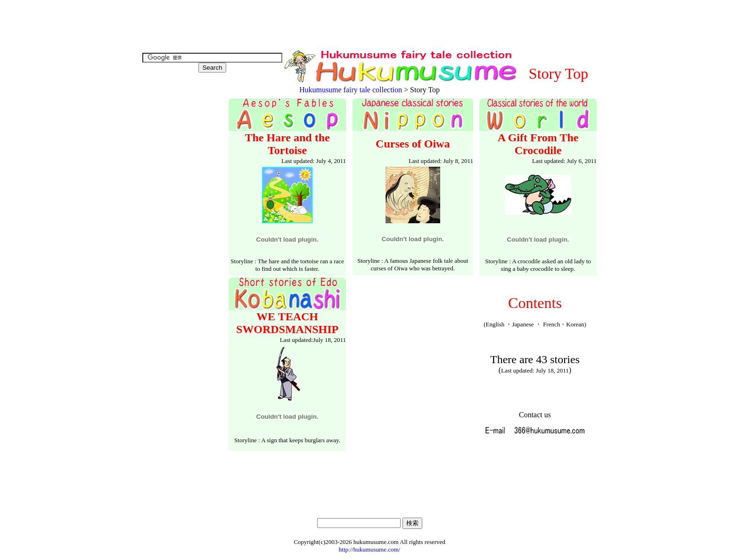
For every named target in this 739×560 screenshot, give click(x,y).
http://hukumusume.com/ (369, 549)
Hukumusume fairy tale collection (351, 90)
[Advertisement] (369, 26)
